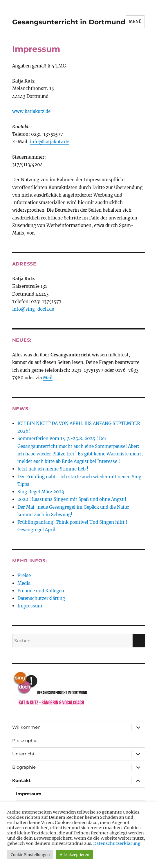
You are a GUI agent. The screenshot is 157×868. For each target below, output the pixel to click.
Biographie (24, 767)
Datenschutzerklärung (41, 598)
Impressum (30, 606)
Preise (24, 575)
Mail (48, 378)
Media (24, 583)
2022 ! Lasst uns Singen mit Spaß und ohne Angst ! (72, 499)
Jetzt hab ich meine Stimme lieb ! (53, 469)
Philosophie (25, 740)
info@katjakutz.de (49, 142)
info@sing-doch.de (33, 309)
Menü (135, 22)
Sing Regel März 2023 (41, 492)
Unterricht (23, 754)
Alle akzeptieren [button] (75, 855)
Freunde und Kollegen (41, 591)
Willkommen (26, 727)
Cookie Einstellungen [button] (30, 855)
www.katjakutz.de (31, 111)
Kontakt (21, 780)
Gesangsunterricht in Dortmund (69, 22)
